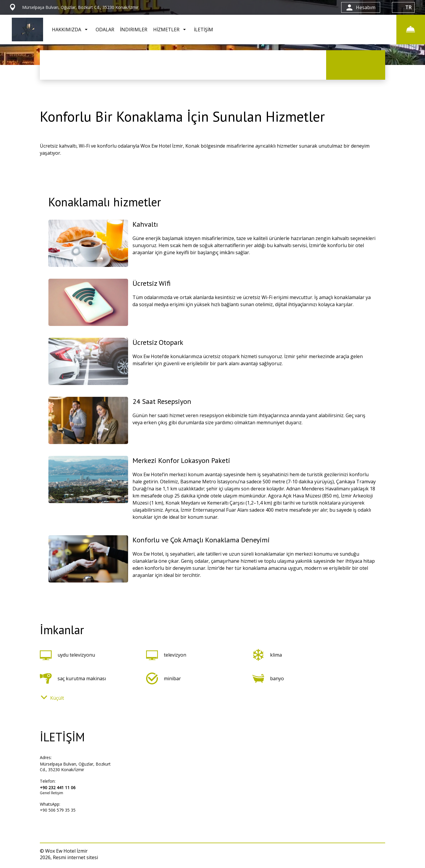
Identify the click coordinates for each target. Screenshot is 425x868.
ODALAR (105, 30)
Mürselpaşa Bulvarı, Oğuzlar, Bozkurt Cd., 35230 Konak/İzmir (75, 767)
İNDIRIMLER (134, 30)
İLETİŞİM (203, 30)
